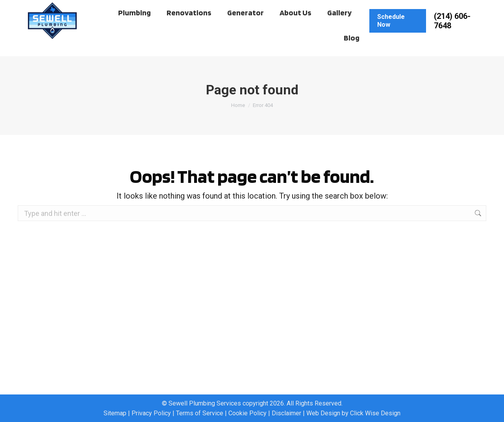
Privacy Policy (151, 413)
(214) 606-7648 (452, 36)
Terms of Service (200, 413)
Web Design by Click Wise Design (353, 413)
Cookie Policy (247, 413)
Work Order (90, 8)
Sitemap (115, 413)
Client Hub (46, 8)
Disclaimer (286, 413)
